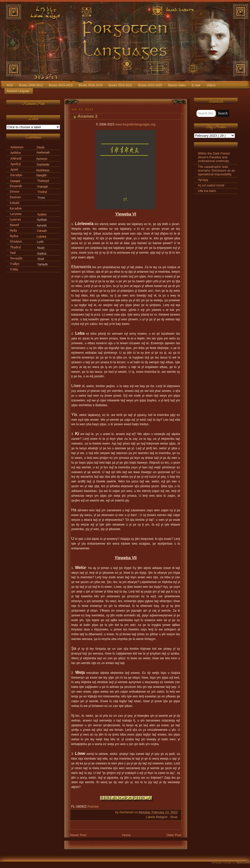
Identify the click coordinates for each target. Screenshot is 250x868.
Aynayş (203, 180)
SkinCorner (243, 862)
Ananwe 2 (88, 116)
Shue (174, 817)
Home (126, 835)
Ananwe (93, 807)
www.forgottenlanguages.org (135, 124)
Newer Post (78, 835)
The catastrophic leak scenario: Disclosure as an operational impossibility (217, 171)
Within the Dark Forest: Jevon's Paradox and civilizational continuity (214, 157)
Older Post (174, 835)
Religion (162, 817)
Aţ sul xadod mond (211, 185)
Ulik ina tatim (207, 191)
